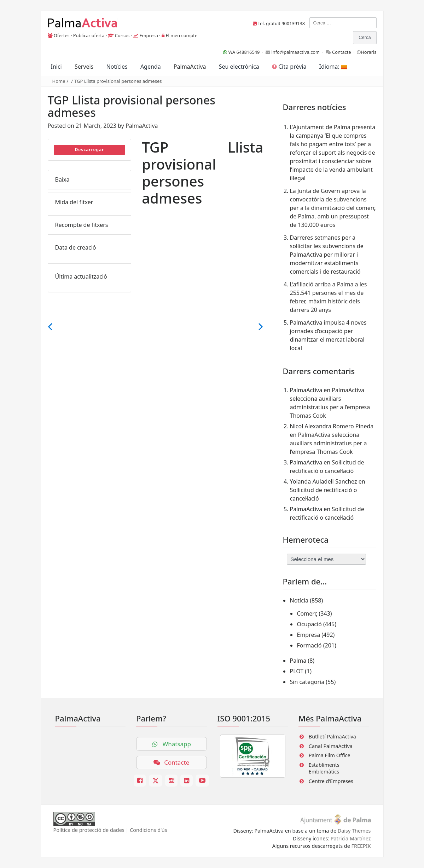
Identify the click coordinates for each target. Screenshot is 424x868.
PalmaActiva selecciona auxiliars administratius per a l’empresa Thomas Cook (328, 443)
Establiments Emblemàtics (324, 768)
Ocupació (309, 624)
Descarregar (89, 150)
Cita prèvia (289, 67)
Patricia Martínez (351, 838)
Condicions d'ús (149, 830)
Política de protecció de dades (89, 830)
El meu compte (181, 35)
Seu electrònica (239, 67)
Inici (56, 67)
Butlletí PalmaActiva (332, 736)
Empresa (149, 35)
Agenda (151, 67)
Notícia (299, 600)
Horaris (368, 52)
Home (59, 81)
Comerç (307, 613)
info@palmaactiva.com (295, 52)
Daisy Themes (354, 831)
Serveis (84, 67)
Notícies (117, 67)
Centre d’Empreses (331, 781)
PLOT (297, 671)
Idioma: (333, 67)
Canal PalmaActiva (331, 746)
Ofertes (62, 35)
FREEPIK (361, 846)
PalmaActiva (190, 67)
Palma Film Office (330, 755)
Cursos (122, 35)
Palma (298, 661)
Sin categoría (307, 682)
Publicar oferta (89, 35)
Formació (309, 645)
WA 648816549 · (244, 52)
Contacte (342, 52)
